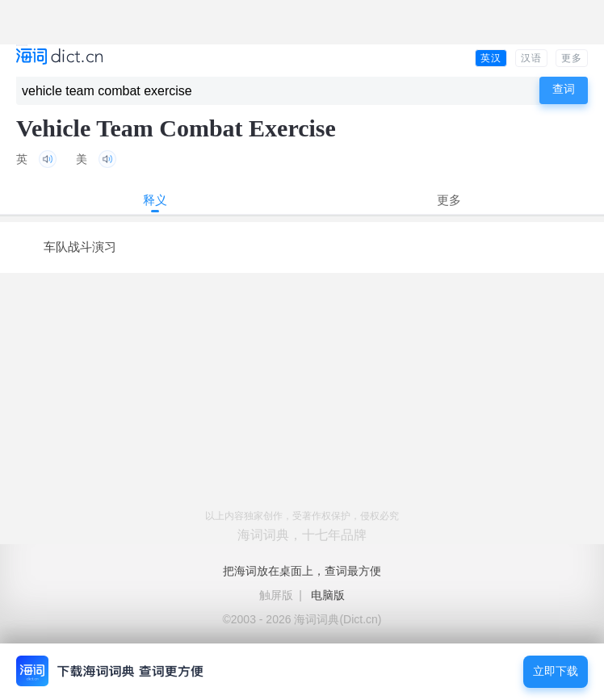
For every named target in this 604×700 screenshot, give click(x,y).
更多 (572, 58)
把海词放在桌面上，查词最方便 (302, 571)
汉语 (531, 58)
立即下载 (556, 671)
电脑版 (328, 595)
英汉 (491, 58)
